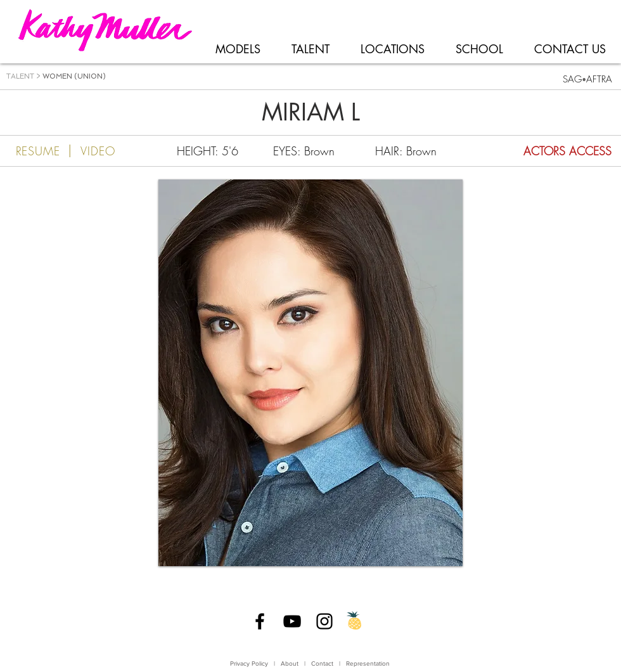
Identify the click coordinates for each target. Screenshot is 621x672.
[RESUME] (30, 151)
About (290, 663)
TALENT (20, 76)
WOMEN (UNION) (74, 76)
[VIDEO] (110, 151)
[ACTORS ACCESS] (541, 151)
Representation (368, 663)
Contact (323, 663)
